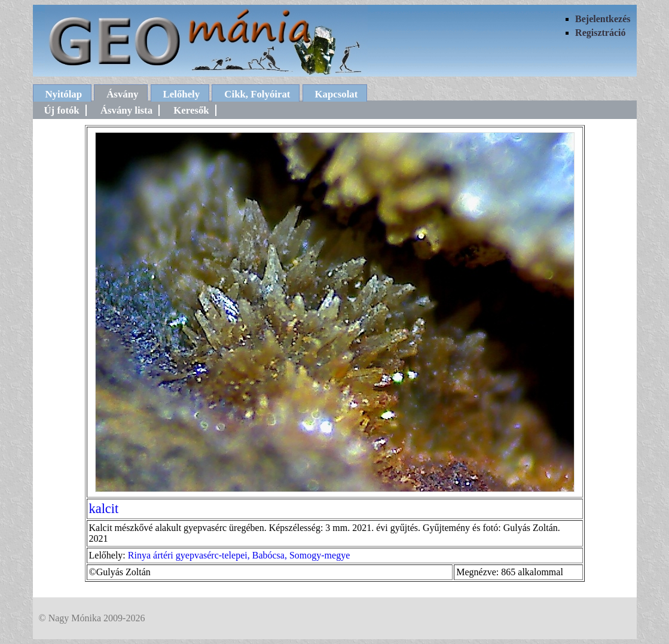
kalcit (104, 509)
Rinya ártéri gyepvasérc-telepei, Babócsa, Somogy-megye (239, 555)
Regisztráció (600, 33)
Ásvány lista (126, 110)
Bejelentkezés (603, 19)
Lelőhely (182, 94)
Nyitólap (64, 94)
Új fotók (62, 110)
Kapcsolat (337, 94)
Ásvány (122, 94)
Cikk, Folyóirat (257, 94)
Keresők (191, 110)
